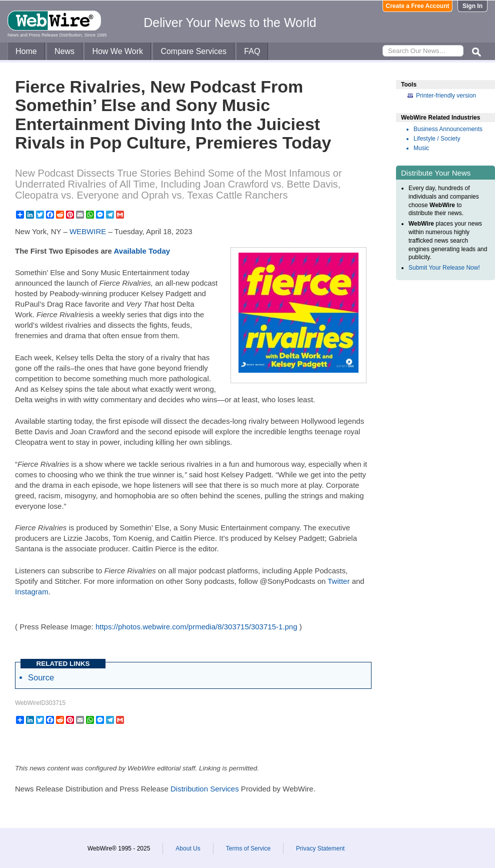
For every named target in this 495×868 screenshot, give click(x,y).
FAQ (252, 51)
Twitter (338, 581)
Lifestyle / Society (437, 139)
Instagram (32, 592)
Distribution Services (205, 789)
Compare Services (193, 51)
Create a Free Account (418, 6)
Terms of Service (248, 848)
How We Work (117, 51)
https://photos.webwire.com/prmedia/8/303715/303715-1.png (196, 627)
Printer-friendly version (446, 96)
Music (421, 148)
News (64, 51)
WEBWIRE (88, 231)
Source (41, 677)
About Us (188, 848)
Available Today (142, 251)
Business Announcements (448, 129)
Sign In (472, 6)
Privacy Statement (320, 848)
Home (26, 51)
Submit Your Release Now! (444, 268)
